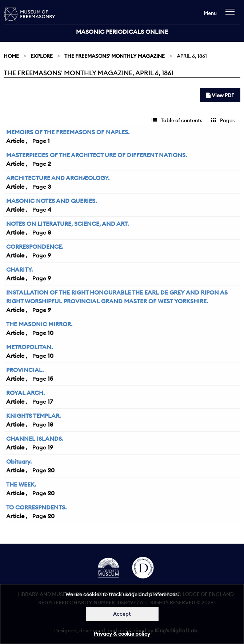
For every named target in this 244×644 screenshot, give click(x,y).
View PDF (220, 95)
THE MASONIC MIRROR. (39, 324)
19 (50, 447)
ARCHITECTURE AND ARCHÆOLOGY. (58, 178)
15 (50, 379)
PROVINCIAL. (25, 370)
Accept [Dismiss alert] (122, 614)
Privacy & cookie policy (122, 634)
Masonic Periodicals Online (122, 32)
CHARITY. (19, 269)
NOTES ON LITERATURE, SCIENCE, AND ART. (67, 224)
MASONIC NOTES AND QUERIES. (51, 201)
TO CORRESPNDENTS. (36, 507)
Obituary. (19, 461)
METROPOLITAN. (29, 347)
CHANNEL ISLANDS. (35, 439)
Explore (42, 56)
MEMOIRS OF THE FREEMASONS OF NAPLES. (68, 132)
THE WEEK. (21, 484)
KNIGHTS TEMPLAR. (33, 416)
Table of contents (177, 120)
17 (50, 401)
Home (11, 56)
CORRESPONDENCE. (35, 247)
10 (51, 333)
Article (15, 141)
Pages (223, 120)
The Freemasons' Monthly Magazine (115, 56)
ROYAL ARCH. (25, 393)
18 (50, 424)
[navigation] (232, 15)
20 (51, 470)
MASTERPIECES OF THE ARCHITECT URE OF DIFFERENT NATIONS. (97, 155)
